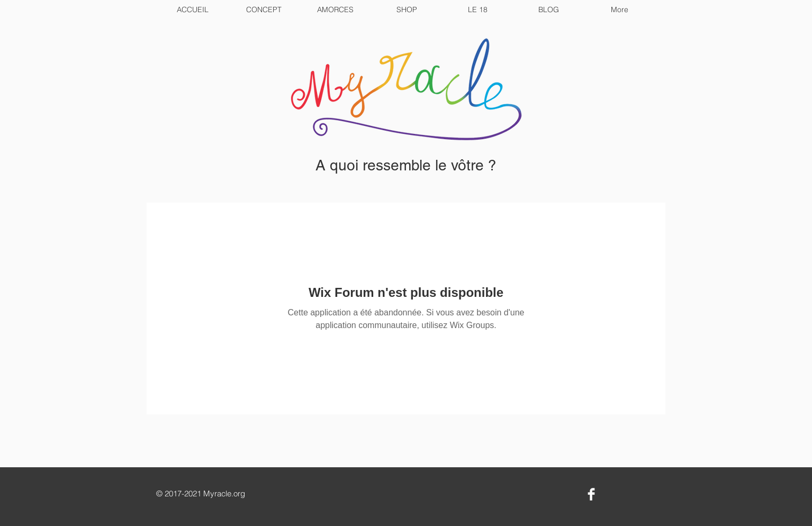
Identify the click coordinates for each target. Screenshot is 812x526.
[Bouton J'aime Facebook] (626, 495)
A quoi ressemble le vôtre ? (406, 165)
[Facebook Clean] (591, 494)
